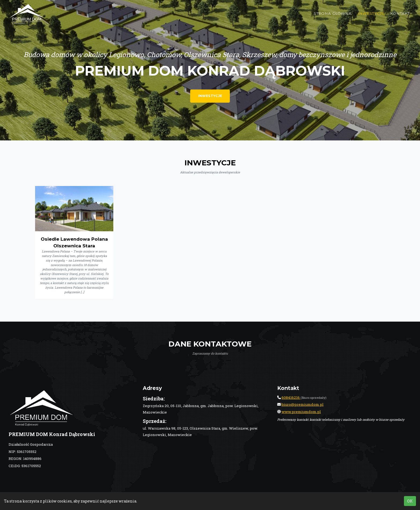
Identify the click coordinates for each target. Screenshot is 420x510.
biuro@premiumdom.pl (303, 404)
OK (410, 501)
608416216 (291, 397)
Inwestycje (371, 17)
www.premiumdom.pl (301, 412)
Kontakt (400, 17)
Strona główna (333, 17)
